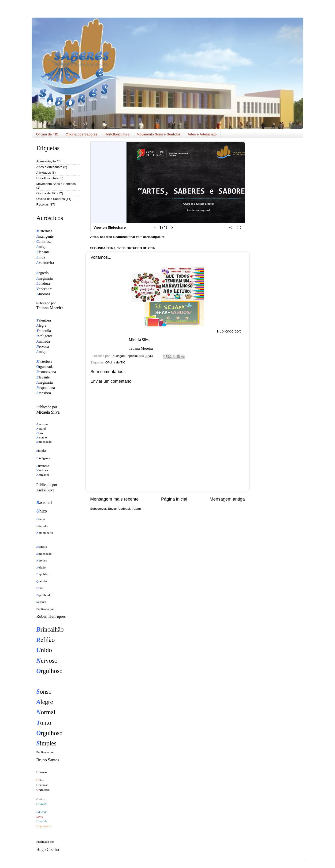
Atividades (44, 173)
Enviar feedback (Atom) (125, 509)
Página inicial (174, 499)
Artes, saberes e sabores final (113, 237)
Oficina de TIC (47, 134)
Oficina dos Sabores (81, 134)
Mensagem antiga (227, 499)
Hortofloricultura (117, 134)
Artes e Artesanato (202, 134)
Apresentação (46, 161)
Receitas (43, 204)
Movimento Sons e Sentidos (158, 134)
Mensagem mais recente (114, 499)
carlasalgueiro (154, 237)
